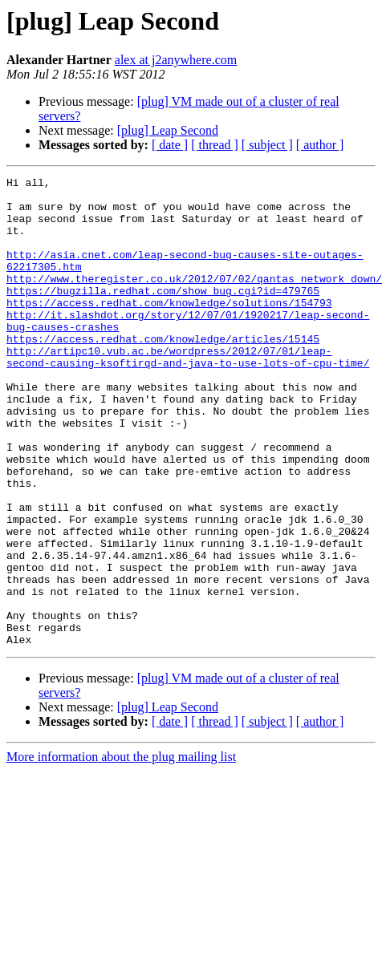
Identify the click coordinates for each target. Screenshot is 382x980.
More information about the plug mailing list (121, 850)
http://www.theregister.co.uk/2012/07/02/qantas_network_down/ (194, 300)
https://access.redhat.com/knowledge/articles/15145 (163, 372)
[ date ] (170, 145)
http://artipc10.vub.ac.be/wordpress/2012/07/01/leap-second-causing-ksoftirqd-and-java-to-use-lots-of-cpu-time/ (188, 394)
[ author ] (320, 145)
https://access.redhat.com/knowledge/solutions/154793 (169, 329)
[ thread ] (215, 145)
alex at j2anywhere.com (176, 60)
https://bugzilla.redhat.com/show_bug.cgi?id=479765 (163, 314)
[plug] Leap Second (168, 130)
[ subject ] (267, 145)
